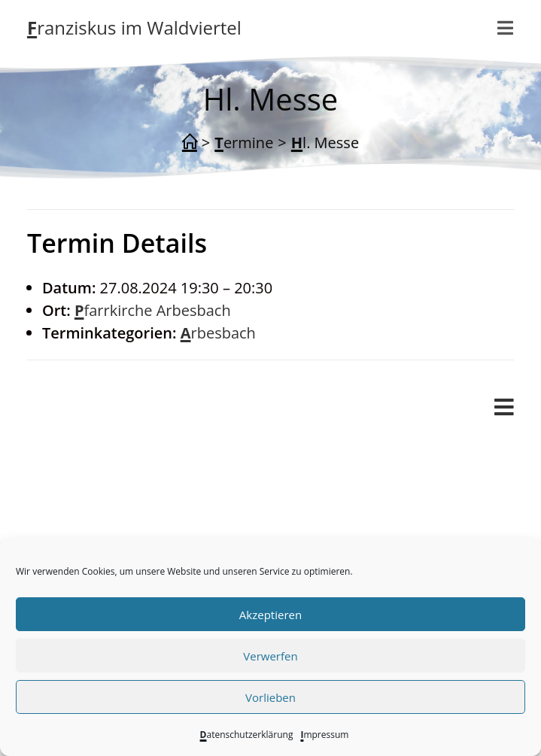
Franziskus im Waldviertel (134, 27)
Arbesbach (218, 333)
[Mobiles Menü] (504, 408)
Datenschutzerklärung (247, 735)
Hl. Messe (325, 143)
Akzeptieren (270, 615)
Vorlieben (270, 697)
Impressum (324, 735)
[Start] (190, 143)
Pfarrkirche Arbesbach (153, 310)
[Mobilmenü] (506, 28)
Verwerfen (270, 656)
